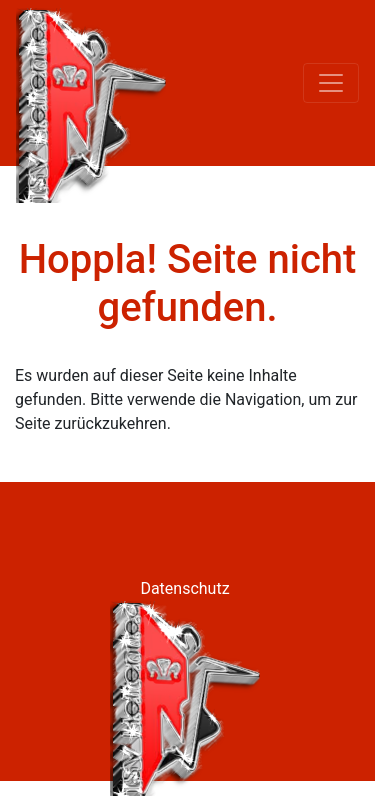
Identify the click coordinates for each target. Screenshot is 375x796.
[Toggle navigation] (331, 83)
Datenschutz (184, 588)
